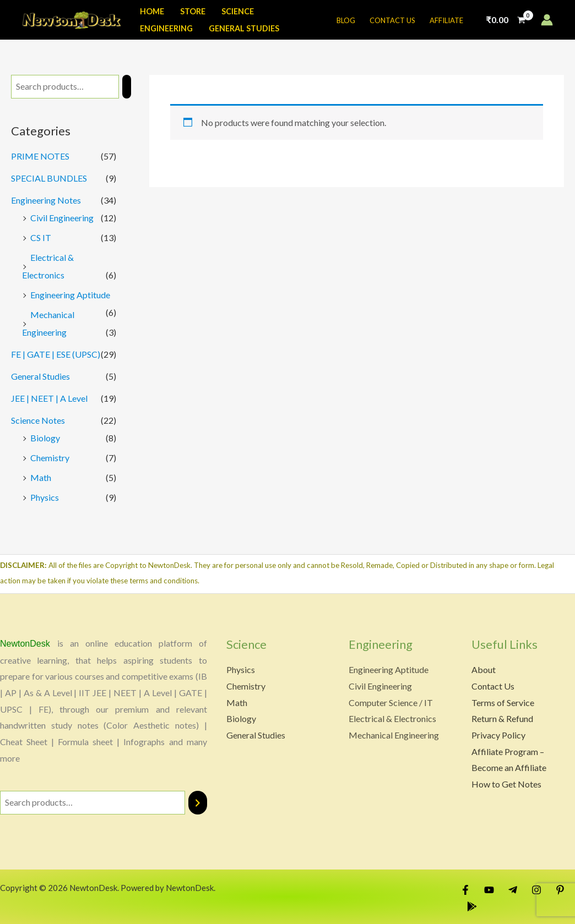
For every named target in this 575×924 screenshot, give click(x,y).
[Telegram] (513, 890)
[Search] (127, 87)
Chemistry (50, 458)
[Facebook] (465, 890)
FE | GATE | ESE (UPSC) (56, 354)
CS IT (41, 237)
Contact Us (493, 686)
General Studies (40, 376)
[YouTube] (489, 890)
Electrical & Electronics (392, 718)
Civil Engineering (62, 218)
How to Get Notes (506, 784)
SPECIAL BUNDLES (49, 178)
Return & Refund (502, 718)
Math (41, 477)
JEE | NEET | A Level (49, 398)
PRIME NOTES (40, 156)
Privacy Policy (498, 735)
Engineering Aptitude (70, 295)
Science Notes (38, 420)
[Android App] (472, 906)
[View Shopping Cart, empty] (506, 20)
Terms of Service (503, 702)
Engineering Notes (46, 200)
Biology (45, 438)
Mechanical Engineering (394, 735)
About (484, 669)
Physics (45, 497)
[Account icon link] (547, 20)
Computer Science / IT (391, 702)
